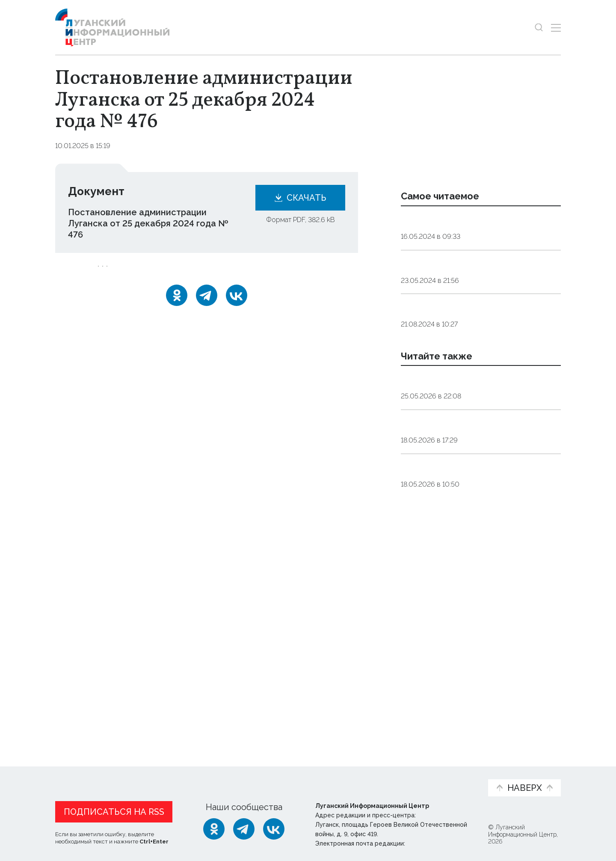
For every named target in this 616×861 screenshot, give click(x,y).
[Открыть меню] (556, 28)
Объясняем (455, 773)
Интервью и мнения (260, 777)
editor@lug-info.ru (436, 841)
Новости (70, 773)
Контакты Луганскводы (451, 276)
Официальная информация (160, 777)
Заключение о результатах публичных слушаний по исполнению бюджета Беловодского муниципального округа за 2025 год (480, 563)
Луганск (115, 272)
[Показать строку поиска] (539, 28)
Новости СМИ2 (80, 721)
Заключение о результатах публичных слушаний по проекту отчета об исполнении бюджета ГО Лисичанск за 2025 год (477, 641)
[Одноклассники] (177, 307)
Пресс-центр (390, 777)
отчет (189, 272)
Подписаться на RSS (114, 810)
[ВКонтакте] (237, 307)
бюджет (154, 272)
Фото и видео (330, 777)
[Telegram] (207, 307)
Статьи (111, 773)
